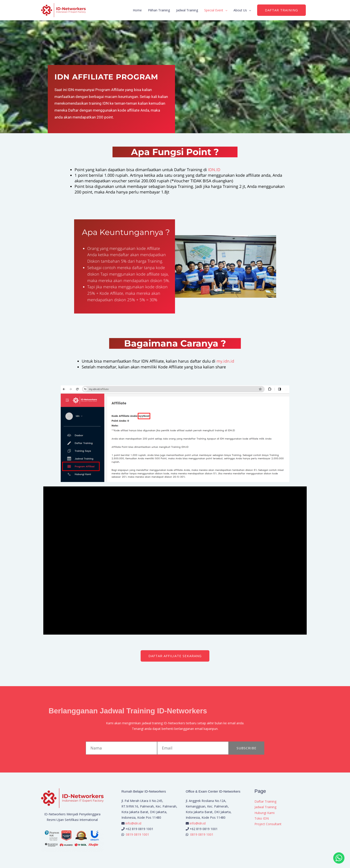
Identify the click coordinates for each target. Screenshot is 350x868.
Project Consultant (268, 824)
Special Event (214, 10)
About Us (240, 10)
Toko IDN (262, 818)
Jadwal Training (187, 10)
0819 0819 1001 (137, 834)
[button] (281, 10)
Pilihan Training (159, 10)
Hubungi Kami (265, 813)
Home (137, 10)
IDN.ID (214, 170)
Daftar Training (265, 801)
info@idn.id (133, 823)
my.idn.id (225, 361)
